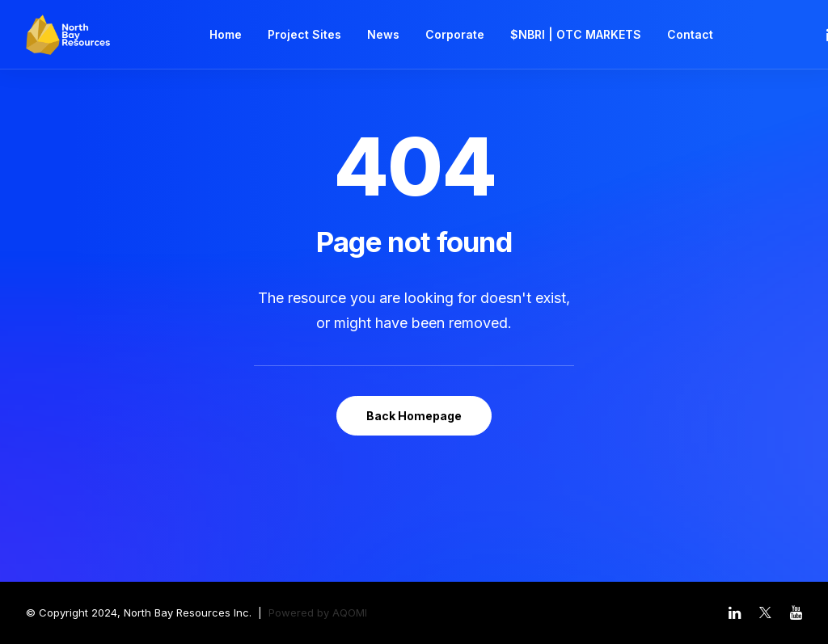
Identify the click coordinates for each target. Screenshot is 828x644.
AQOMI (350, 612)
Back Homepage (414, 416)
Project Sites (304, 34)
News (383, 34)
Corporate (455, 34)
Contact (690, 34)
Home (226, 34)
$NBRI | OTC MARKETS (576, 34)
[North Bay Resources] (68, 35)
